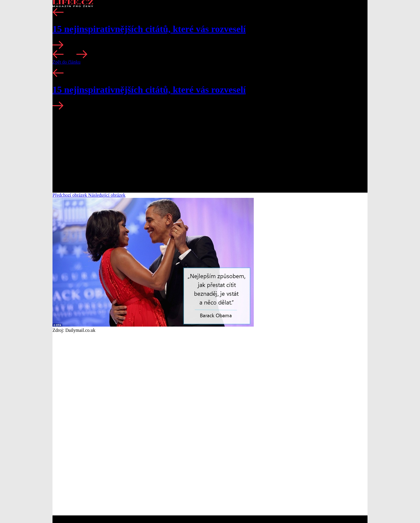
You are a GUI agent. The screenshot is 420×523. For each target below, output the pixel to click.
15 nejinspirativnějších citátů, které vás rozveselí (149, 29)
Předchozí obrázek (70, 195)
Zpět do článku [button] (66, 62)
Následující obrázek (107, 195)
